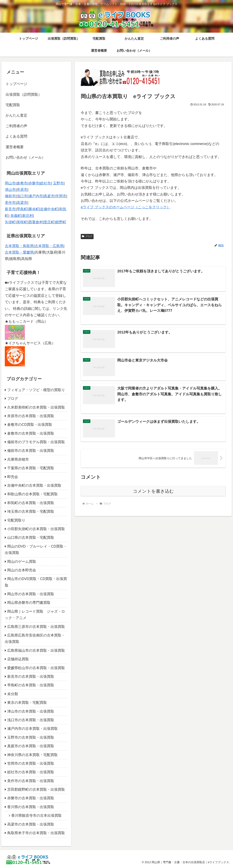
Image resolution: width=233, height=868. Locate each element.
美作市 (10, 203)
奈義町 (16, 216)
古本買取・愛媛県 (19, 252)
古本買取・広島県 (49, 246)
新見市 (10, 209)
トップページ (16, 84)
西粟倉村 (36, 222)
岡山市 (10, 183)
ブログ (87, 236)
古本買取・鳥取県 (19, 246)
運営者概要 (15, 147)
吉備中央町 (49, 209)
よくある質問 (16, 136)
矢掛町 (10, 222)
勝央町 (34, 209)
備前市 (10, 196)
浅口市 (22, 196)
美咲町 (22, 222)
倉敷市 (22, 183)
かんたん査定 (16, 115)
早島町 (22, 209)
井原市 (22, 190)
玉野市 (58, 183)
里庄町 (49, 222)
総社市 (45, 183)
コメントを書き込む (153, 492)
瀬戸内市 (36, 196)
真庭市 (49, 196)
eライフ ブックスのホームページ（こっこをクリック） (126, 207)
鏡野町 (61, 222)
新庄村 (28, 216)
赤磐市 (34, 183)
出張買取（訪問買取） (24, 95)
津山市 (10, 190)
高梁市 (22, 203)
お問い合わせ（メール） (25, 157)
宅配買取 (13, 105)
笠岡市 (61, 196)
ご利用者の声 (16, 126)
